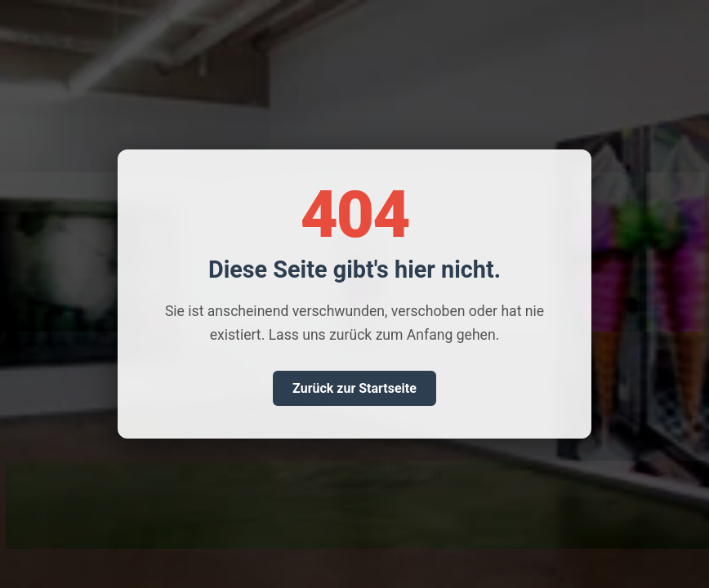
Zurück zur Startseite (354, 388)
